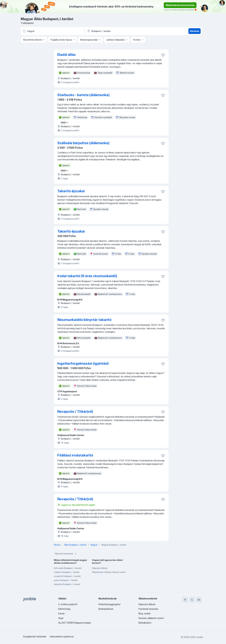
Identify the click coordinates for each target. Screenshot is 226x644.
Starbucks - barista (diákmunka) (83, 95)
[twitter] (192, 600)
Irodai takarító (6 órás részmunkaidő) (87, 276)
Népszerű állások (100, 568)
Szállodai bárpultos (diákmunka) (83, 143)
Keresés (195, 31)
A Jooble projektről (68, 604)
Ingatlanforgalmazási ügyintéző (83, 363)
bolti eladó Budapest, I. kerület (68, 568)
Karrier (61, 613)
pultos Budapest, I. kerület (66, 580)
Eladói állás (67, 55)
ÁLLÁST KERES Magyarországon (75, 623)
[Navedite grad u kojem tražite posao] (117, 31)
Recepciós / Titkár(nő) (75, 412)
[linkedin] (199, 600)
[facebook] (185, 600)
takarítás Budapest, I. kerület (67, 584)
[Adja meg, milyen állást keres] (52, 31)
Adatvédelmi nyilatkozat (62, 637)
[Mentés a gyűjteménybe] (163, 55)
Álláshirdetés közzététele (180, 5)
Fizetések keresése (148, 609)
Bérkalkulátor (145, 623)
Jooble (199, 637)
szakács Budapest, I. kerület (67, 572)
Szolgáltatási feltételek (35, 637)
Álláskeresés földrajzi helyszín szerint (109, 572)
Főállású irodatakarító (75, 455)
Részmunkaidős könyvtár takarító (84, 320)
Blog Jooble (144, 613)
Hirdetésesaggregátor (110, 604)
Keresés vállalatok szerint (151, 618)
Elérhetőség (64, 609)
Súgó (61, 618)
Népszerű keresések (66, 554)
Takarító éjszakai (71, 191)
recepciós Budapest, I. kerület (67, 576)
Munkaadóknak (106, 609)
